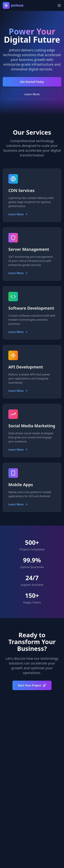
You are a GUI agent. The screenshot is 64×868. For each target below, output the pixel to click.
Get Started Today (32, 82)
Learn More (32, 94)
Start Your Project (32, 685)
